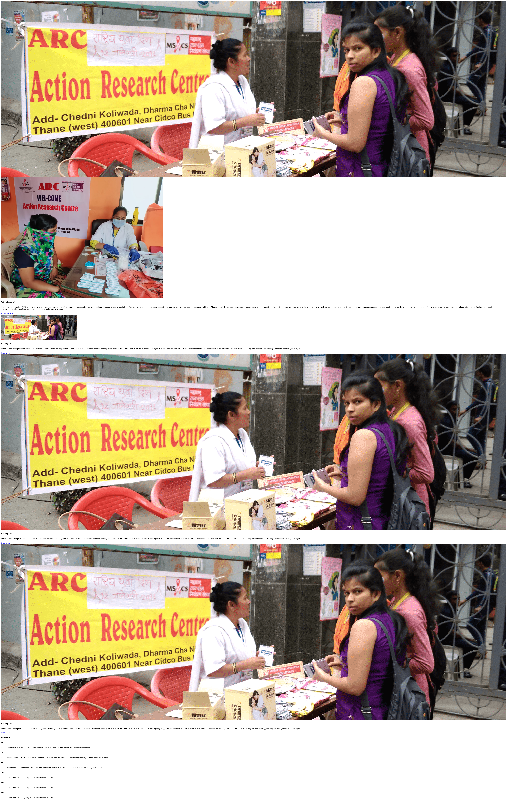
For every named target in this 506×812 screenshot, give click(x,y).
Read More (6, 353)
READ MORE (7, 314)
